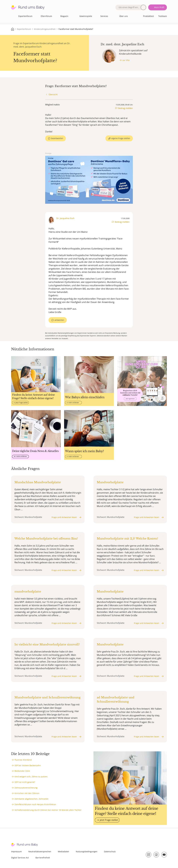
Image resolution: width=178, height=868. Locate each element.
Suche (143, 7)
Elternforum (46, 16)
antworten (59, 320)
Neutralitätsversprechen (40, 851)
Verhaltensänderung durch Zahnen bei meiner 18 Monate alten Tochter (48, 810)
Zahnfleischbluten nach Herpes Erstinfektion (35, 804)
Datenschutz (110, 851)
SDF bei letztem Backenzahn (28, 765)
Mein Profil (159, 7)
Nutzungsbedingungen (87, 851)
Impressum (16, 851)
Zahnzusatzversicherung (26, 788)
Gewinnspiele (86, 16)
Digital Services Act (20, 858)
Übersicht (53, 94)
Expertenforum (25, 16)
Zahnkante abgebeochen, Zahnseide (31, 799)
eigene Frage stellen (121, 138)
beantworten (57, 138)
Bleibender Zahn (22, 771)
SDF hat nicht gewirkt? (25, 782)
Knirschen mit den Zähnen (27, 793)
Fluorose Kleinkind (23, 760)
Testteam (163, 16)
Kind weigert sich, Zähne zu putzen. (31, 777)
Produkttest (148, 16)
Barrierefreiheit (43, 858)
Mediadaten (63, 851)
